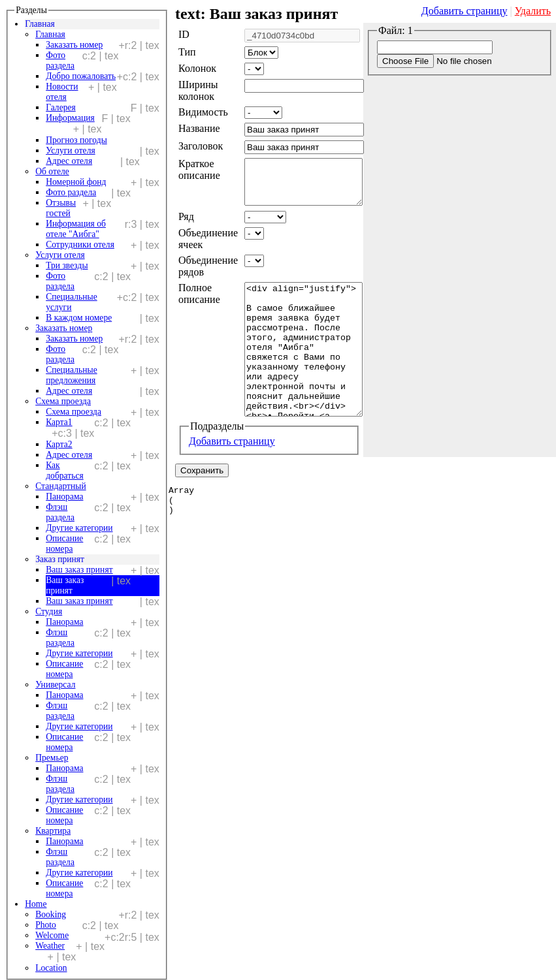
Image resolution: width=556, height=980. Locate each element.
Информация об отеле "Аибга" (76, 229)
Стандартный (61, 486)
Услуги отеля (70, 150)
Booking (51, 914)
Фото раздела (71, 192)
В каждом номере (79, 318)
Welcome (52, 935)
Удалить (533, 11)
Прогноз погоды (76, 140)
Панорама (64, 497)
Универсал (55, 685)
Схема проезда (63, 401)
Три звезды (67, 265)
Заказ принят (60, 559)
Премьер (52, 758)
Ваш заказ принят (79, 570)
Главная (40, 24)
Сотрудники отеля (80, 245)
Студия (49, 611)
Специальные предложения (72, 375)
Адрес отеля (69, 161)
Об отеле (52, 171)
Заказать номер (74, 45)
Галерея (61, 107)
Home (36, 904)
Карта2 (59, 444)
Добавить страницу (465, 11)
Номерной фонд (76, 182)
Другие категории (79, 528)
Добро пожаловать (81, 76)
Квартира (53, 831)
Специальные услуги (72, 302)
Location (51, 968)
